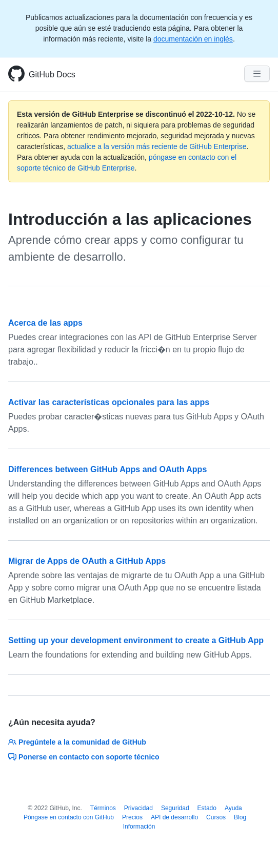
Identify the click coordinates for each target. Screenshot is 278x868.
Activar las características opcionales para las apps (109, 402)
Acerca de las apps (45, 323)
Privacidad (138, 808)
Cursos (216, 817)
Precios (132, 817)
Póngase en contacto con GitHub (69, 817)
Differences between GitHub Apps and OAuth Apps (107, 469)
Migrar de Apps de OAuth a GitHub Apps (87, 561)
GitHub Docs (52, 75)
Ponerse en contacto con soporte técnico (84, 757)
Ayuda (233, 808)
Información (139, 827)
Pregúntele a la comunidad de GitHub (77, 742)
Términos (103, 808)
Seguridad (175, 808)
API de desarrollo (174, 817)
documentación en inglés (193, 39)
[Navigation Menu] (257, 74)
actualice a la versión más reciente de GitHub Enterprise (157, 146)
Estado (207, 808)
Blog (240, 817)
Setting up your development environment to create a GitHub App (136, 640)
